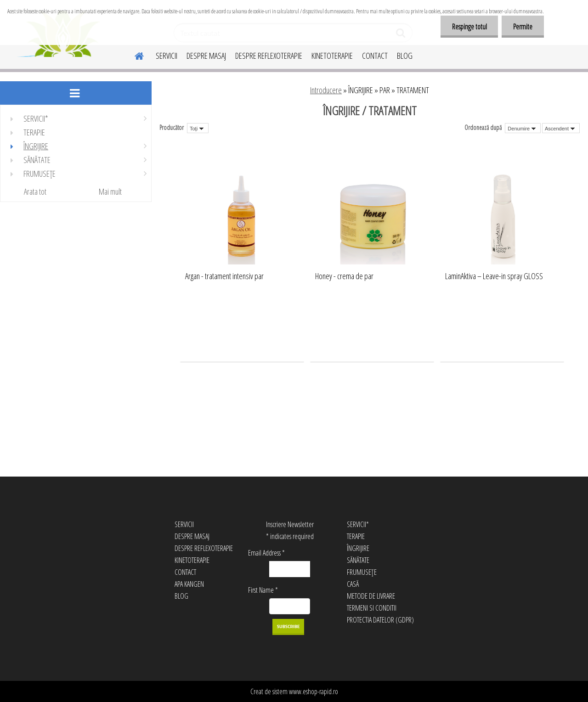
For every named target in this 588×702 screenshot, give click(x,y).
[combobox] (523, 128)
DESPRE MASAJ (206, 56)
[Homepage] (134, 55)
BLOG (405, 56)
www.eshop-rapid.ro (314, 691)
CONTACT (375, 56)
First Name (263, 590)
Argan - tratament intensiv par (224, 276)
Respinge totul (469, 27)
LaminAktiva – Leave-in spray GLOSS (494, 276)
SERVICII (167, 56)
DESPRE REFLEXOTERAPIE (269, 56)
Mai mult (110, 191)
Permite (523, 27)
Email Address (266, 553)
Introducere (326, 90)
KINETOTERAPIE (332, 56)
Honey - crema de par (344, 276)
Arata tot (35, 191)
